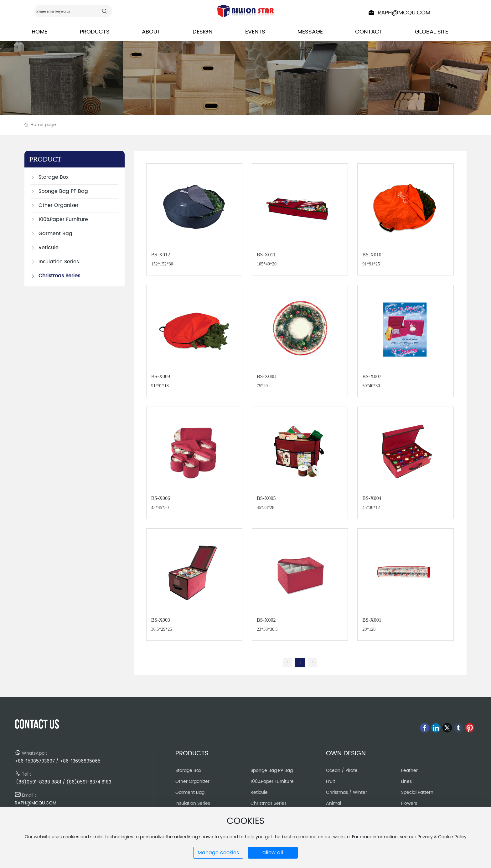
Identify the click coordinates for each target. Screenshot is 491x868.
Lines (406, 781)
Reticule (259, 792)
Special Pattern (417, 792)
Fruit (331, 781)
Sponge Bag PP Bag (272, 770)
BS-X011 (266, 255)
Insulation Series (193, 803)
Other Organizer (192, 781)
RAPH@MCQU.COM (404, 13)
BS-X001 (372, 620)
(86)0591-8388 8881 (38, 782)
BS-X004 (372, 498)
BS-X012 (161, 255)
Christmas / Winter (346, 792)
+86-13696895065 (80, 761)
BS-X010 (372, 255)
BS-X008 (266, 376)
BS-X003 (161, 620)
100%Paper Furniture (272, 781)
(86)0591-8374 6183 (89, 782)
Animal (333, 803)
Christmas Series (269, 803)
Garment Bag (190, 792)
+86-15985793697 (35, 761)
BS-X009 (161, 376)
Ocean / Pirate (342, 770)
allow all (273, 853)
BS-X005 (266, 498)
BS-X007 (372, 376)
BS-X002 (266, 620)
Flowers (409, 803)
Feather (409, 770)
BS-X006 (161, 498)
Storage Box (188, 770)
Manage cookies (218, 853)
